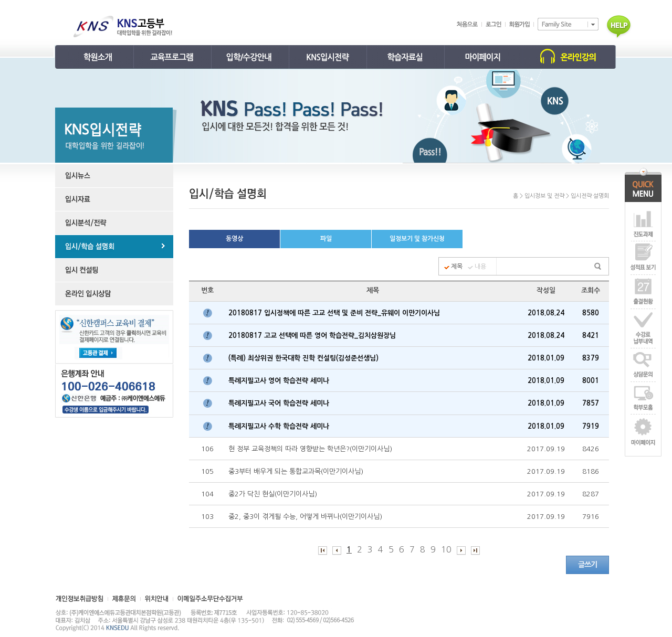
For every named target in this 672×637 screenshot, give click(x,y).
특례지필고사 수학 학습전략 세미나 (280, 426)
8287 (591, 494)
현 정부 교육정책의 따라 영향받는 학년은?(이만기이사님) (311, 449)
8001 (591, 381)
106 (207, 449)
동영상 (234, 239)
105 (207, 471)
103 (207, 517)
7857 (591, 403)
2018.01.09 (546, 358)
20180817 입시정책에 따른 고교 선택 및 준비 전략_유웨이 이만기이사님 (335, 313)
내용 (480, 267)
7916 (591, 517)
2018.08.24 (546, 313)
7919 (591, 426)
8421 (591, 336)
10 (446, 549)
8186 (591, 471)
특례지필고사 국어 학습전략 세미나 (280, 403)
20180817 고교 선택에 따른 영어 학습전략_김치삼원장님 (313, 336)
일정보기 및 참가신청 (417, 239)
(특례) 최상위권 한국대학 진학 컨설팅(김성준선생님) (306, 358)
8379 (591, 358)
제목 (457, 267)
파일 (326, 239)
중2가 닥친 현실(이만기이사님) (274, 494)
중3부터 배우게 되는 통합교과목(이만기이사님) (297, 471)
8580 (591, 313)
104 (207, 494)
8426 (591, 449)
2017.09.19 (546, 449)
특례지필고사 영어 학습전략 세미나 (280, 381)
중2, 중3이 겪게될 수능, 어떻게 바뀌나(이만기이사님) (306, 517)
